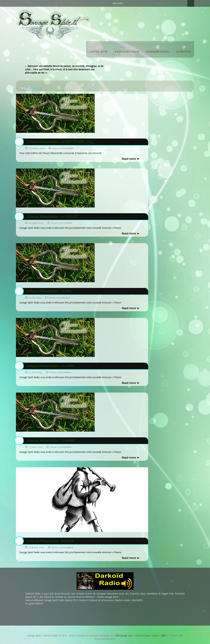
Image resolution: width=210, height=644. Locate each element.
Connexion (174, 3)
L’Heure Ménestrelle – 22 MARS (51, 441)
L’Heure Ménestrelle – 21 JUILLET (53, 217)
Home (23, 88)
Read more (131, 159)
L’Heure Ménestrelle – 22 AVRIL (51, 366)
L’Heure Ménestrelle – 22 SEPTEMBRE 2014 (60, 142)
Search (191, 3)
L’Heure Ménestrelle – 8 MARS (50, 541)
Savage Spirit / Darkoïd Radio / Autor (137, 636)
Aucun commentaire (63, 148)
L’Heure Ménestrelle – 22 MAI (49, 291)
